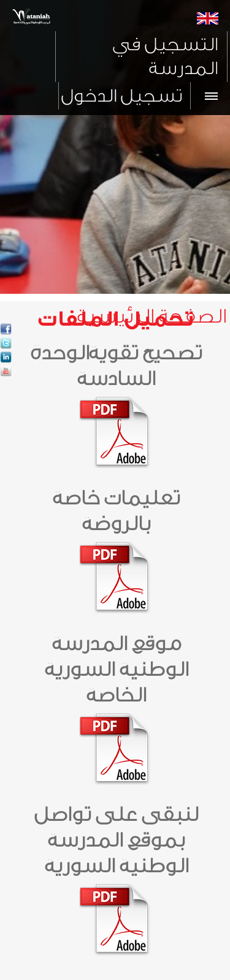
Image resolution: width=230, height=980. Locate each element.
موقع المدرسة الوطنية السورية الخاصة (116, 670)
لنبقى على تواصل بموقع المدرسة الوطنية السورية (116, 840)
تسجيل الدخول (121, 96)
